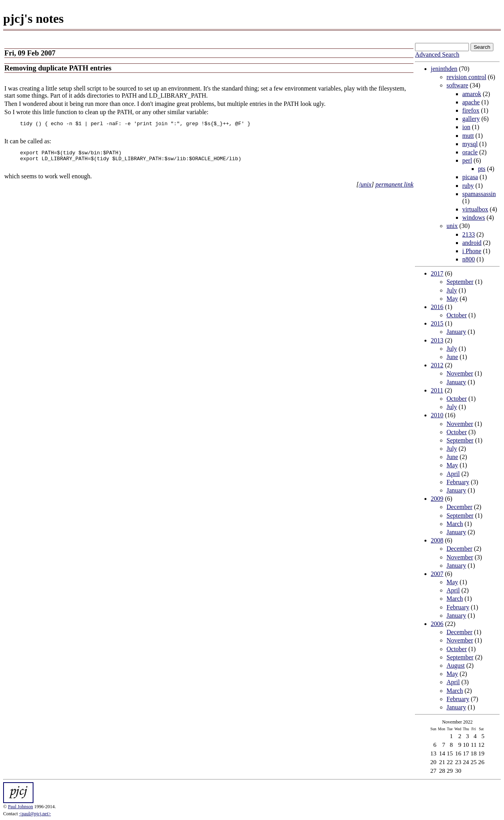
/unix (365, 190)
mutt (468, 136)
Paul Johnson (20, 807)
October (457, 315)
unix (452, 226)
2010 (437, 415)
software (457, 85)
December (460, 507)
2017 (437, 273)
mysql (470, 144)
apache (471, 102)
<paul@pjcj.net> (35, 814)
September (460, 282)
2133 (469, 234)
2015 (437, 323)
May (452, 299)
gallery (471, 119)
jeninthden (444, 69)
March (455, 524)
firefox (471, 110)
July (452, 290)
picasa (470, 177)
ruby (468, 186)
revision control (466, 77)
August (456, 665)
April (453, 474)
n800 (469, 259)
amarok (472, 94)
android (472, 243)
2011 (437, 390)
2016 (437, 307)
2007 (437, 574)
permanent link (395, 190)
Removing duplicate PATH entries (58, 68)
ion (466, 127)
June (452, 357)
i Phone (472, 251)
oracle (470, 152)
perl (467, 160)
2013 (437, 340)
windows (474, 217)
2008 (437, 540)
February (458, 482)
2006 (437, 624)
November (460, 373)
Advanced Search (437, 55)
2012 (437, 365)
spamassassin (479, 194)
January (456, 332)
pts (482, 169)
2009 (437, 499)
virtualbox (475, 209)
